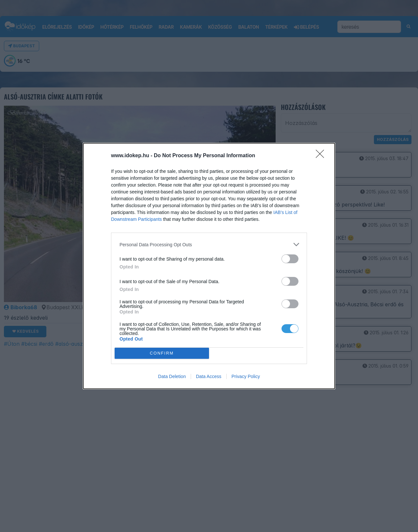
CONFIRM (162, 353)
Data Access (209, 376)
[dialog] (209, 266)
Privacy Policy (246, 376)
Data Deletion (172, 376)
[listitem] (209, 244)
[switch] (290, 259)
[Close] (322, 156)
